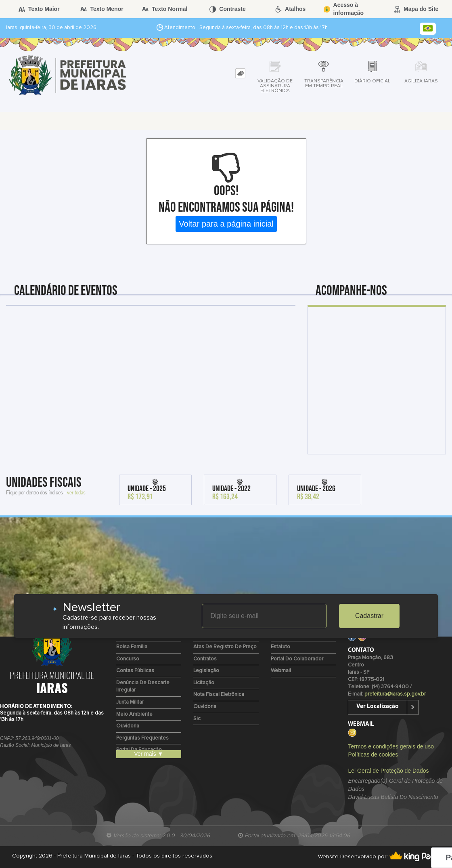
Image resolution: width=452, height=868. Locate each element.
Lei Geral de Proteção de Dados (388, 771)
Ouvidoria (128, 726)
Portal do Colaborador (297, 659)
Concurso (128, 659)
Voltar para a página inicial (226, 224)
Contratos (205, 659)
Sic (197, 719)
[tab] (240, 73)
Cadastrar (369, 616)
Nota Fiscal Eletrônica (219, 695)
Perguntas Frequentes (142, 738)
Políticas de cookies (373, 755)
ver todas (76, 492)
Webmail (281, 671)
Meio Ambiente (134, 714)
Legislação (206, 671)
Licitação (204, 683)
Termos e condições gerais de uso (391, 746)
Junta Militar (130, 702)
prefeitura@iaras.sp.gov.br (395, 694)
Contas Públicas (135, 671)
